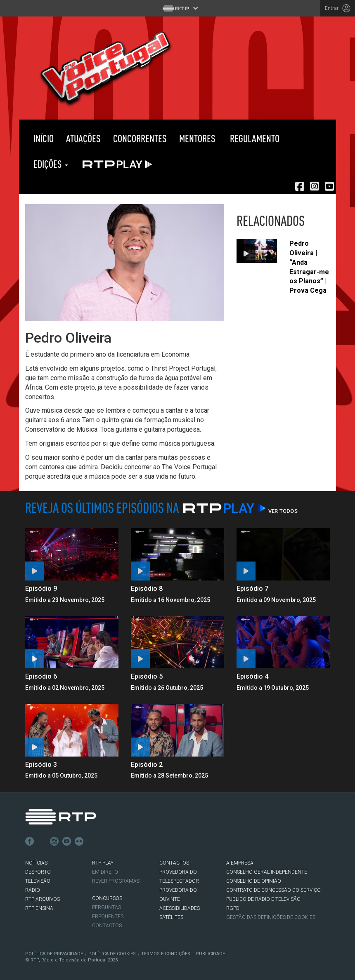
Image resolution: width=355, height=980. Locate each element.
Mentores (197, 138)
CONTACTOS (174, 863)
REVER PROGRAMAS (116, 881)
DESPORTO (38, 872)
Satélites (171, 917)
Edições (50, 164)
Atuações (83, 138)
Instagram (54, 841)
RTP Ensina (39, 908)
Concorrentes (140, 138)
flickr (79, 841)
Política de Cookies (112, 954)
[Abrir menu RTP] (178, 8)
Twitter (42, 841)
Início (43, 138)
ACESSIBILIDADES (180, 908)
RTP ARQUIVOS (43, 899)
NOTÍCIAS (36, 863)
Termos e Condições (166, 954)
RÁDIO (33, 890)
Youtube (67, 841)
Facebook (30, 841)
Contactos (107, 926)
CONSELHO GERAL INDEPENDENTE (267, 872)
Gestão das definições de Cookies (271, 917)
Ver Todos (283, 511)
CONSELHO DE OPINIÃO (254, 881)
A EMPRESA (240, 863)
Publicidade (210, 954)
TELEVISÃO (38, 881)
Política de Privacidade (54, 954)
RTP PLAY (116, 164)
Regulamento (254, 138)
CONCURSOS (107, 898)
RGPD (233, 908)
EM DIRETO (105, 872)
